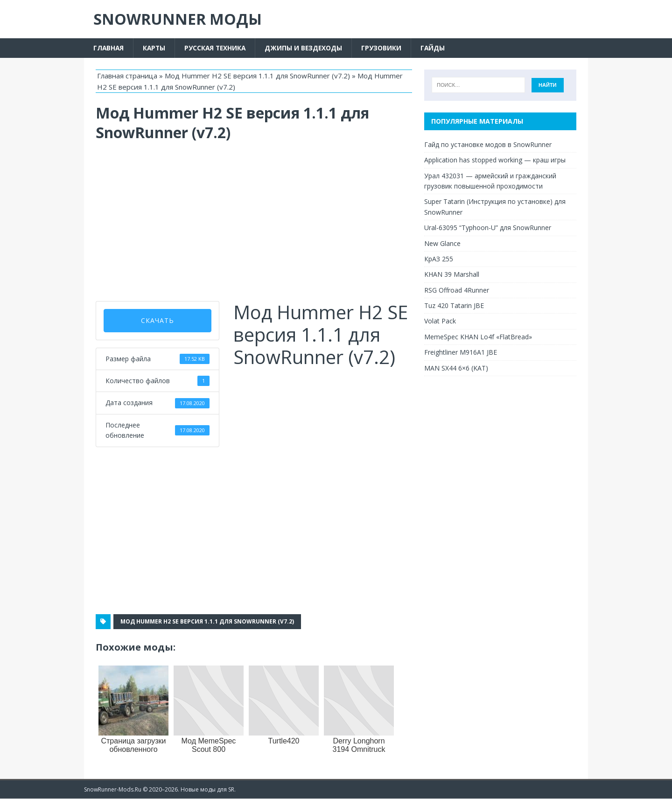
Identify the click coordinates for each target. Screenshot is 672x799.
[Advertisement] (254, 222)
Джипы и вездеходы (308, 48)
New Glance (442, 243)
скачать (157, 320)
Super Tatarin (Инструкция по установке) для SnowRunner (495, 207)
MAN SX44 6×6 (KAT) (456, 368)
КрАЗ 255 (439, 259)
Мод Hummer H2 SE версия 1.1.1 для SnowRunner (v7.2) (257, 76)
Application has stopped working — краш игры (495, 160)
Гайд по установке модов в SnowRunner (488, 144)
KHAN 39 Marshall (452, 275)
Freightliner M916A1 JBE (461, 353)
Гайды (437, 48)
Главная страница (127, 76)
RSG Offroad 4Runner (457, 290)
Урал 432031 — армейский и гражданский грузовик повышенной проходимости (490, 181)
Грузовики (386, 48)
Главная (109, 48)
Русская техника (218, 48)
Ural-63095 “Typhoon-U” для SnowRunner (488, 228)
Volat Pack (440, 321)
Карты (155, 48)
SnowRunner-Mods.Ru (113, 789)
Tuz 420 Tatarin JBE (454, 305)
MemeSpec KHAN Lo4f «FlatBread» (478, 337)
